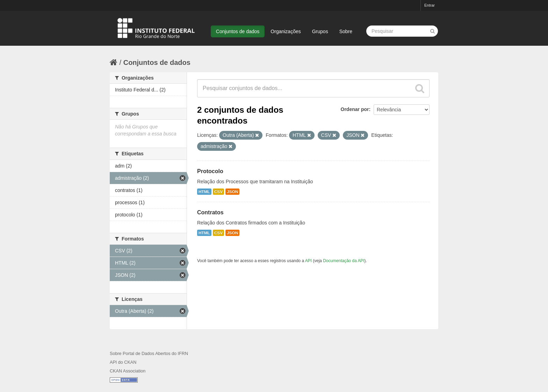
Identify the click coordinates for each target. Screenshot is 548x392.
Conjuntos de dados (238, 31)
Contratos (210, 212)
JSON (232, 192)
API (308, 261)
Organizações (286, 31)
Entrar (430, 5)
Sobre (346, 31)
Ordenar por (355, 109)
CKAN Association (128, 371)
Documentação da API (344, 261)
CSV (218, 192)
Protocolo (210, 171)
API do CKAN (123, 362)
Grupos (320, 31)
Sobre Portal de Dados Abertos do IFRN (149, 354)
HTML (204, 192)
